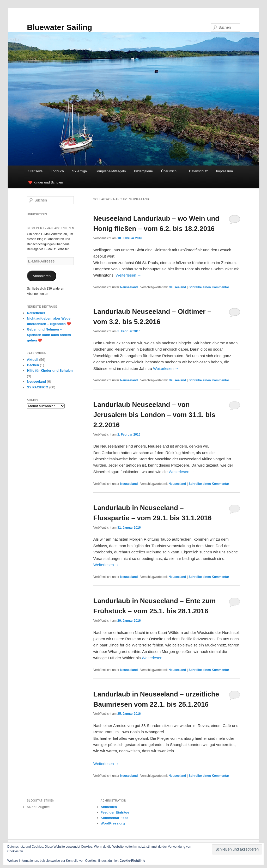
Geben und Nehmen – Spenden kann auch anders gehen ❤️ (49, 335)
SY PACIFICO (38, 387)
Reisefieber (36, 313)
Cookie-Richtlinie (132, 861)
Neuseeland (129, 287)
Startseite (35, 171)
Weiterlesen (128, 275)
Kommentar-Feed (115, 818)
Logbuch (57, 171)
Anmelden (109, 807)
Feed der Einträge (115, 812)
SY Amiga (79, 171)
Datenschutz (198, 171)
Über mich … (171, 171)
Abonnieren (42, 276)
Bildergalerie (143, 171)
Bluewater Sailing (59, 27)
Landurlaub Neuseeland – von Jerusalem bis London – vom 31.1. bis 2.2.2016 (154, 415)
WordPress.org (113, 823)
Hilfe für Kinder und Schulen (50, 371)
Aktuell (32, 360)
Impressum (224, 171)
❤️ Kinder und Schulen (45, 182)
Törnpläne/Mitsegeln (111, 171)
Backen (33, 365)
